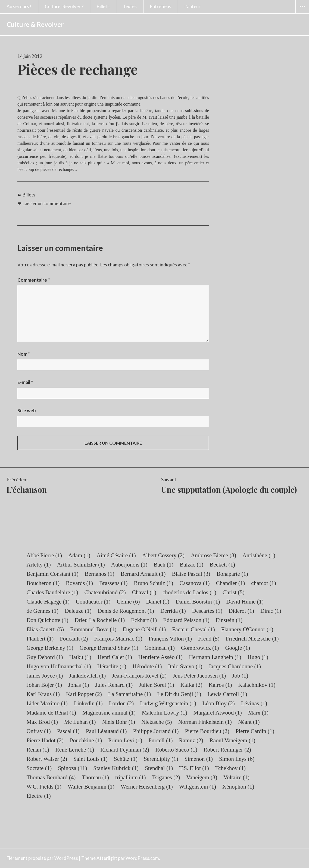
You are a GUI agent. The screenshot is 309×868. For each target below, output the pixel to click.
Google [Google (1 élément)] (238, 648)
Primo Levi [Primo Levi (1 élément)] (125, 740)
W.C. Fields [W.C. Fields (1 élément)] (44, 787)
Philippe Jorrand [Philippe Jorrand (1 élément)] (156, 731)
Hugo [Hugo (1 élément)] (258, 657)
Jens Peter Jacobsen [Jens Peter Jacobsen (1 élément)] (199, 676)
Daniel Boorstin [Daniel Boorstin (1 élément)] (198, 602)
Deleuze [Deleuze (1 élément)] (78, 611)
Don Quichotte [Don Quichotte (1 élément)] (47, 620)
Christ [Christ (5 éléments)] (234, 592)
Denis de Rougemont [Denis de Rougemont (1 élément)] (126, 611)
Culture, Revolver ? (64, 6)
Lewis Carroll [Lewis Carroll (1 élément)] (227, 694)
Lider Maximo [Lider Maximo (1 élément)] (47, 703)
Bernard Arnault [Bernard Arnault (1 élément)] (143, 574)
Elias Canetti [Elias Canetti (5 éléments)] (45, 629)
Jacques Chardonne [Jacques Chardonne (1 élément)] (235, 666)
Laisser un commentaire (47, 203)
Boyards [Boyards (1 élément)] (79, 583)
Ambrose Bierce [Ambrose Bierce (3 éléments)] (213, 555)
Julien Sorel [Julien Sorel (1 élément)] (157, 685)
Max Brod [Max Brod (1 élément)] (42, 722)
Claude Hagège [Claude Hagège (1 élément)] (48, 602)
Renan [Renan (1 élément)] (38, 750)
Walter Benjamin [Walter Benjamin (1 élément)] (91, 787)
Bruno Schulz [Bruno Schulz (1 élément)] (154, 583)
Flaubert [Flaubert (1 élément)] (40, 639)
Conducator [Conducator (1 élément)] (93, 602)
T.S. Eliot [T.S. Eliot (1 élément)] (194, 768)
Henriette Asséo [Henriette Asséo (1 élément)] (160, 657)
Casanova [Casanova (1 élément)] (194, 583)
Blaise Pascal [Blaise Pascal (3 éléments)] (191, 574)
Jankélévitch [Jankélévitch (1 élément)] (88, 676)
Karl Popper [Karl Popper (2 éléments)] (84, 694)
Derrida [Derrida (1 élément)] (173, 611)
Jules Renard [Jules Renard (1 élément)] (114, 685)
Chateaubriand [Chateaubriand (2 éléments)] (105, 592)
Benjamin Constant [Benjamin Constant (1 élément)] (52, 574)
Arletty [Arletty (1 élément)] (38, 565)
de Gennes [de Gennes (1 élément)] (42, 611)
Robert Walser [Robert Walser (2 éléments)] (47, 759)
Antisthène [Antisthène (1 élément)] (259, 555)
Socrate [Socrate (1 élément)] (39, 768)
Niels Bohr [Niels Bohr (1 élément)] (119, 722)
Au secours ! (19, 6)
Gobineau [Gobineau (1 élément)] (160, 648)
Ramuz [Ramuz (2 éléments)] (191, 740)
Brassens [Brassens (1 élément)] (113, 583)
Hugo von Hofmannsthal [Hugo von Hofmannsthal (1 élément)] (59, 666)
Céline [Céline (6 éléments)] (128, 602)
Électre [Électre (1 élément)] (38, 796)
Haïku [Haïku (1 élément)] (80, 657)
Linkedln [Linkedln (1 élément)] (88, 703)
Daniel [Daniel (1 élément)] (158, 602)
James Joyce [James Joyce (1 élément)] (45, 676)
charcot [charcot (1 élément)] (264, 583)
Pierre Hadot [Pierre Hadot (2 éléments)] (45, 740)
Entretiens (161, 6)
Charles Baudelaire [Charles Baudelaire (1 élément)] (52, 592)
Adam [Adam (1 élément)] (79, 555)
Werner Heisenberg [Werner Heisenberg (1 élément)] (147, 787)
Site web (27, 410)
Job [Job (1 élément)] (240, 676)
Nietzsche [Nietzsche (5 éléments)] (157, 722)
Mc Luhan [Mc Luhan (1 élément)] (80, 722)
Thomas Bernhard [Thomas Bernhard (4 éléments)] (51, 777)
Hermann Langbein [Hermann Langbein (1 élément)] (215, 657)
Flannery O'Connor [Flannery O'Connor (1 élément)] (247, 629)
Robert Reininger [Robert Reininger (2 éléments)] (227, 750)
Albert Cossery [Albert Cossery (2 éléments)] (163, 555)
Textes (130, 6)
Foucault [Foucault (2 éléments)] (74, 639)
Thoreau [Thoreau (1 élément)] (95, 777)
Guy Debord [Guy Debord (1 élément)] (45, 657)
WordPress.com (142, 858)
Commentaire (34, 280)
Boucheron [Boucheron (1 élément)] (43, 583)
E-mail (25, 382)
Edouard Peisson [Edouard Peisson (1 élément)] (186, 620)
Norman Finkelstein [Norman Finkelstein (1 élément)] (205, 722)
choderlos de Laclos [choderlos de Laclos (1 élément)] (189, 592)
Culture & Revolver (35, 24)
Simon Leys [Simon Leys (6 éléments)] (237, 759)
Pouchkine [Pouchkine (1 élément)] (86, 740)
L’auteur (193, 6)
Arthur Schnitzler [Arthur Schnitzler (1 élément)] (81, 565)
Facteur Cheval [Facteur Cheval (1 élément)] (193, 629)
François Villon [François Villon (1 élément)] (170, 639)
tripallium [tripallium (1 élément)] (131, 777)
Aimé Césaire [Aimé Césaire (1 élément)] (116, 555)
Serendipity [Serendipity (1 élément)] (161, 759)
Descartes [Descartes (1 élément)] (207, 611)
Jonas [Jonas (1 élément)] (79, 685)
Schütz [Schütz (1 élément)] (126, 759)
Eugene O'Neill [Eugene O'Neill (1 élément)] (144, 629)
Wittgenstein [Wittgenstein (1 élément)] (198, 787)
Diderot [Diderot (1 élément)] (241, 611)
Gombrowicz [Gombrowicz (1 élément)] (200, 648)
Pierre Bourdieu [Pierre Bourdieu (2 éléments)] (207, 731)
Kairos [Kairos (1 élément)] (220, 685)
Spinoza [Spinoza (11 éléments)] (72, 768)
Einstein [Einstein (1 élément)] (229, 620)
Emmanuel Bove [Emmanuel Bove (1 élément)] (93, 629)
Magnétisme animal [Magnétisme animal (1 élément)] (109, 713)
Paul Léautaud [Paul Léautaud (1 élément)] (106, 731)
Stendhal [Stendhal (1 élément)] (159, 768)
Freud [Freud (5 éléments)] (209, 639)
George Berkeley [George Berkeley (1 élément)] (50, 648)
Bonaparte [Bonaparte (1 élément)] (232, 574)
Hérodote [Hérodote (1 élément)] (147, 666)
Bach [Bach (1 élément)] (163, 565)
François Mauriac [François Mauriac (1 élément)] (118, 639)
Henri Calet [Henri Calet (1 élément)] (115, 657)
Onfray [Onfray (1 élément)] (38, 731)
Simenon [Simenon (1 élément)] (199, 759)
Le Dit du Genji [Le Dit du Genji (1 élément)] (179, 694)
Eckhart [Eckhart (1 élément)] (144, 620)
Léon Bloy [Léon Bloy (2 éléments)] (219, 703)
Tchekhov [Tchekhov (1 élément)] (230, 768)
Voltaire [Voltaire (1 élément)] (236, 777)
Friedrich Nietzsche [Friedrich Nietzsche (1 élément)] (252, 639)
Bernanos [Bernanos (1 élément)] (100, 574)
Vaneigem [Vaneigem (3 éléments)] (202, 777)
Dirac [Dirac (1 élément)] (271, 611)
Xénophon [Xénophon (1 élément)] (238, 787)
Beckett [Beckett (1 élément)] (222, 565)
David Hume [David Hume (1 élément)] (245, 602)
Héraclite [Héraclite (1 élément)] (112, 666)
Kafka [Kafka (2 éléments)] (191, 685)
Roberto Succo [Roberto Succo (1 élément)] (176, 750)
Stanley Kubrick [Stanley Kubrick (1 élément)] (116, 768)
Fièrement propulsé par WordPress (42, 858)
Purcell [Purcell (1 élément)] (160, 740)
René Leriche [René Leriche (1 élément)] (75, 750)
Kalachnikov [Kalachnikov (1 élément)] (257, 685)
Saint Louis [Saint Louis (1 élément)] (90, 759)
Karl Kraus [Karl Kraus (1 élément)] (43, 694)
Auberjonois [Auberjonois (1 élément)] (129, 565)
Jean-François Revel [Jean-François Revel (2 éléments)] (139, 676)
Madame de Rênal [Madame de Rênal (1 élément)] (51, 713)
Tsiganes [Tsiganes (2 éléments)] (166, 777)
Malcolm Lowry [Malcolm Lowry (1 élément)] (165, 713)
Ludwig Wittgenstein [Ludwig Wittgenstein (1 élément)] (168, 703)
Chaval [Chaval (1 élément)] (144, 592)
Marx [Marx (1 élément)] (258, 713)
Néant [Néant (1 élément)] (249, 722)
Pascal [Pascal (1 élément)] (68, 731)
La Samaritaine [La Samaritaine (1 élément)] (129, 694)
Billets (103, 6)
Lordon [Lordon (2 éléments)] (121, 703)
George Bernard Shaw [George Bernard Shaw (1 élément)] (109, 648)
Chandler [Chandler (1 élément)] (231, 583)
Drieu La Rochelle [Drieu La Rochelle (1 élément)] (100, 620)
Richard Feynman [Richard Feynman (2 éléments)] (125, 750)
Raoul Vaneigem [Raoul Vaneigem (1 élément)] (232, 740)
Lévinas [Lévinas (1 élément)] (254, 703)
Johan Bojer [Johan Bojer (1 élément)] (44, 685)
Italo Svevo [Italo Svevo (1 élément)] (185, 666)
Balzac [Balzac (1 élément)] (191, 565)
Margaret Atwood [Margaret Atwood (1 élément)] (218, 713)
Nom (24, 354)
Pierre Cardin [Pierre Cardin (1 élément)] (255, 731)
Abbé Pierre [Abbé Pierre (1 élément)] (44, 555)
